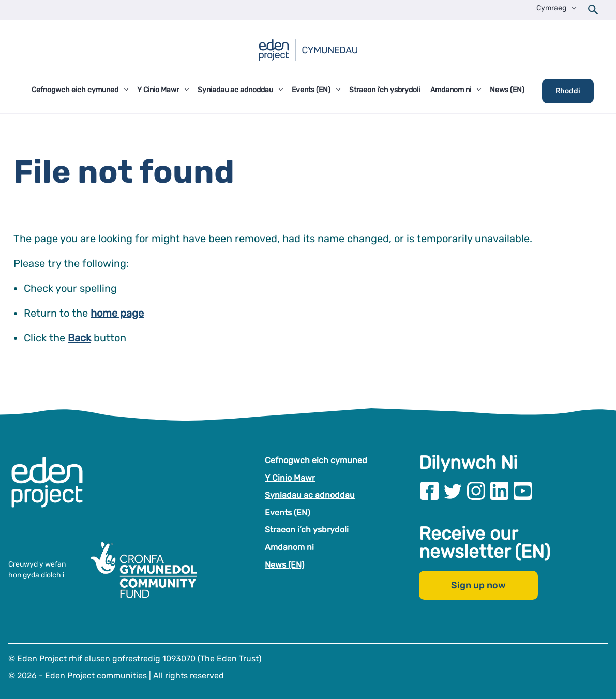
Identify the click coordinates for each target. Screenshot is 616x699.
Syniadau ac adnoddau (310, 495)
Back (79, 338)
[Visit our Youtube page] (523, 491)
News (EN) (284, 564)
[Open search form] (593, 10)
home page (117, 313)
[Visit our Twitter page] (453, 491)
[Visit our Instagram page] (476, 491)
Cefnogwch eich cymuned (316, 460)
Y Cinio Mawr (290, 477)
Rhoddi (568, 91)
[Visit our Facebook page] (430, 491)
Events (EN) (287, 512)
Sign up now (478, 585)
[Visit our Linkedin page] (499, 491)
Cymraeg (551, 8)
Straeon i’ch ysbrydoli (307, 530)
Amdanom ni (289, 547)
